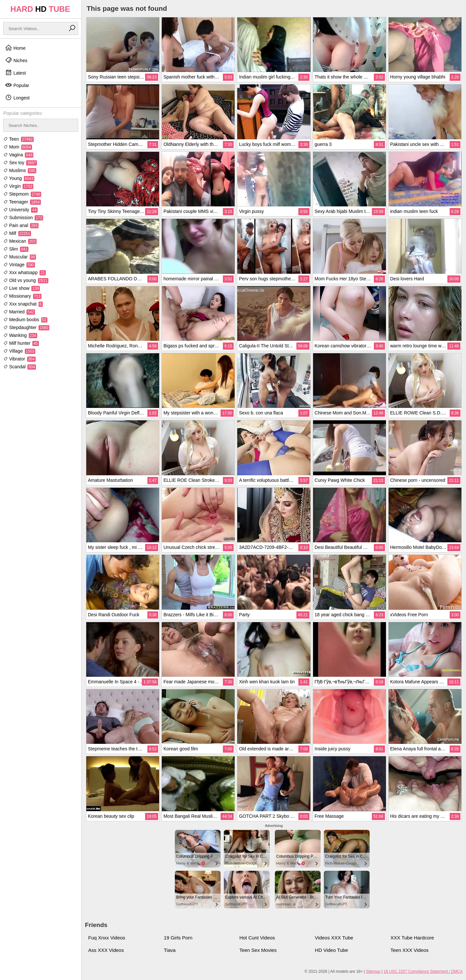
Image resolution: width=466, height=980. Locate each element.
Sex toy (20, 163)
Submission (23, 218)
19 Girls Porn (178, 938)
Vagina (18, 155)
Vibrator (19, 359)
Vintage (19, 265)
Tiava (170, 950)
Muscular (20, 257)
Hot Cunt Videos (257, 938)
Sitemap (373, 971)
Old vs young (26, 280)
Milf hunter (21, 343)
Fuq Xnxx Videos (107, 938)
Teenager (22, 202)
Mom (18, 147)
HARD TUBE (40, 9)
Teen (18, 139)
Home (15, 48)
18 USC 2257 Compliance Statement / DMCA (423, 971)
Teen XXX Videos (409, 950)
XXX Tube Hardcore (412, 938)
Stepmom (22, 194)
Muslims (20, 170)
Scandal (20, 367)
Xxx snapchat (23, 304)
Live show (22, 288)
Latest (15, 73)
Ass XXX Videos (106, 950)
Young (19, 178)
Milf (17, 233)
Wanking (20, 335)
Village (19, 351)
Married (19, 312)
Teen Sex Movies (258, 950)
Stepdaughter (26, 327)
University (20, 210)
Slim (16, 249)
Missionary (22, 296)
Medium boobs (25, 320)
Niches (16, 60)
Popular (17, 85)
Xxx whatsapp (25, 272)
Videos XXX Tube (334, 938)
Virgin (18, 186)
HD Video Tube (332, 950)
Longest (17, 97)
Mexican (20, 241)
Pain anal (21, 225)
